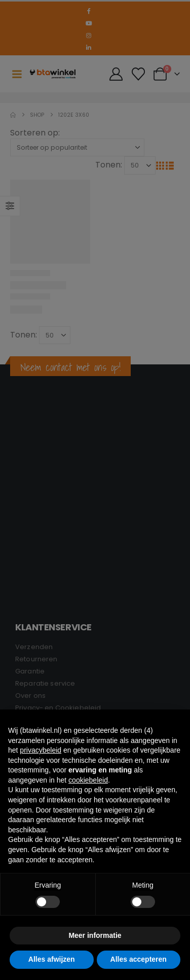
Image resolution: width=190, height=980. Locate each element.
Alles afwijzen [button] (52, 959)
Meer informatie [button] (95, 935)
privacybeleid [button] (41, 750)
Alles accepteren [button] (139, 959)
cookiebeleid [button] (88, 780)
